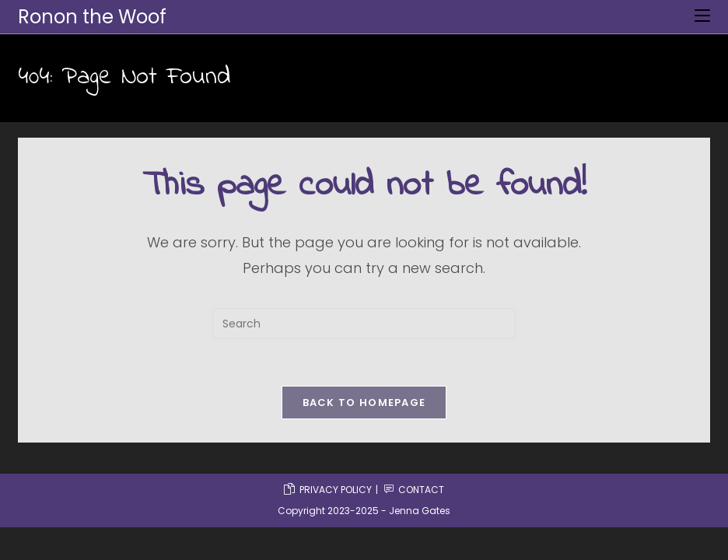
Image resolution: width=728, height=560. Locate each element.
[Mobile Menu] (702, 16)
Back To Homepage (364, 402)
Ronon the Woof (92, 17)
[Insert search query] (364, 324)
